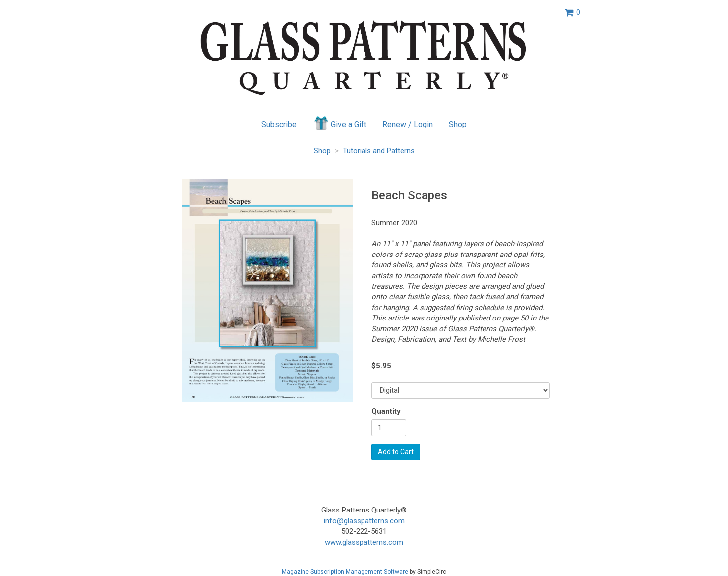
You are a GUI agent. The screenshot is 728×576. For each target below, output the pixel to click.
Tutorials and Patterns (379, 151)
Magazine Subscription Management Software (345, 572)
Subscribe (279, 124)
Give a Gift (339, 123)
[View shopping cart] (573, 12)
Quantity (386, 411)
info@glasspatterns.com (364, 521)
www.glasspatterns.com (364, 542)
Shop (458, 124)
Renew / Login (408, 124)
